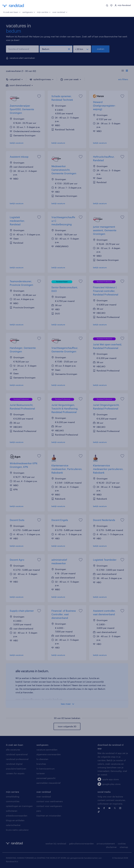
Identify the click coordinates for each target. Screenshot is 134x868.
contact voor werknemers (50, 801)
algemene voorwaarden (49, 754)
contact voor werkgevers (49, 806)
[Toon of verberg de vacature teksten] (125, 71)
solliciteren (12, 811)
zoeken (101, 49)
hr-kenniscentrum (46, 769)
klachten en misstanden (49, 816)
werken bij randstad (56, 844)
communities (13, 801)
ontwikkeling (13, 797)
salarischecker (13, 825)
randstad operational (17, 754)
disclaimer (111, 847)
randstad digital (14, 764)
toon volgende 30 (67, 726)
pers (39, 811)
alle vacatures (13, 750)
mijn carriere (12, 792)
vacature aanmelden (47, 750)
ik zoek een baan (12, 12)
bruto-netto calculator (17, 830)
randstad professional (17, 759)
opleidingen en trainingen (19, 806)
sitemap (124, 847)
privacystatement (106, 844)
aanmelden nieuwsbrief (48, 783)
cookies (122, 844)
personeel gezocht (46, 778)
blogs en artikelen (15, 820)
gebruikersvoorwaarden (81, 844)
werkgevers (29, 12)
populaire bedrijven (16, 769)
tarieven (41, 773)
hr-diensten (42, 759)
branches (41, 764)
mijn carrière (44, 12)
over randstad (60, 12)
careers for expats (15, 773)
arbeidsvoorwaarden (17, 816)
